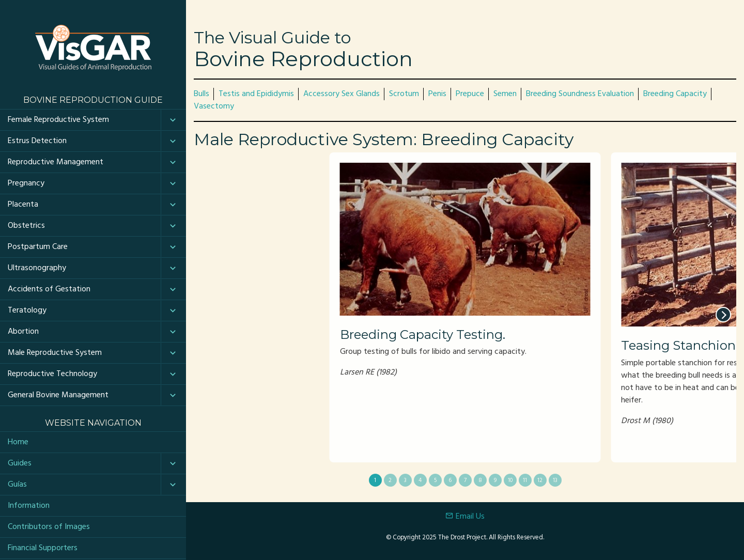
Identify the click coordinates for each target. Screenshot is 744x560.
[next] (723, 315)
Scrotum (404, 94)
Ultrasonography (37, 268)
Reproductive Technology (52, 374)
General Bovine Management (58, 395)
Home (18, 442)
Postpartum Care (38, 247)
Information (29, 506)
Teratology (27, 310)
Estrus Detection (37, 141)
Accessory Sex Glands (342, 94)
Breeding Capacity (675, 94)
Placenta (23, 205)
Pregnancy (26, 183)
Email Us (465, 517)
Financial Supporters (43, 548)
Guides (20, 463)
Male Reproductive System (55, 353)
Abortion (23, 332)
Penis (437, 94)
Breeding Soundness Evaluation (580, 94)
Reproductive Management (56, 162)
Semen (505, 94)
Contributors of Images (49, 527)
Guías (17, 485)
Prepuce (470, 94)
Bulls (202, 94)
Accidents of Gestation (49, 289)
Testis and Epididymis (256, 94)
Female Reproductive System (58, 120)
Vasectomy (214, 106)
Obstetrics (26, 226)
